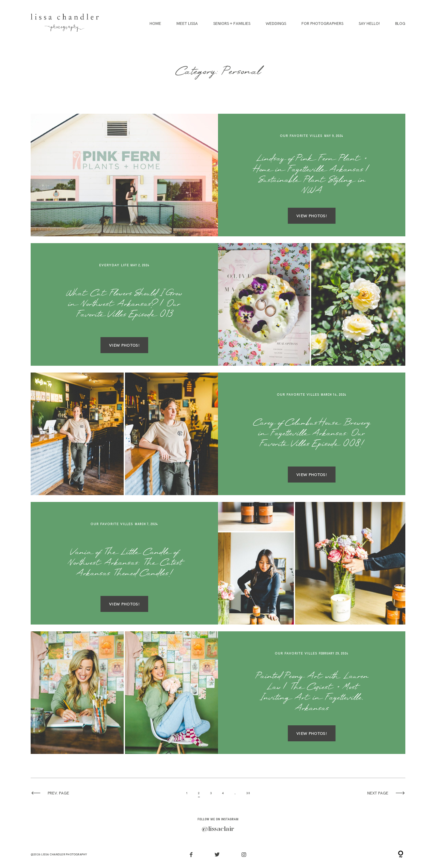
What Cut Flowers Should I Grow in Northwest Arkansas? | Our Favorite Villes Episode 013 (124, 305)
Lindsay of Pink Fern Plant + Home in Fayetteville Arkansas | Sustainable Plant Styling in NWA (312, 175)
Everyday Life (114, 265)
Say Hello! (369, 24)
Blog (400, 24)
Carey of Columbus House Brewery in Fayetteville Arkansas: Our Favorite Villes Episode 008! (312, 434)
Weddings (276, 24)
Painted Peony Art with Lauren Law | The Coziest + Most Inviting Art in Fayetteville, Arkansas (312, 693)
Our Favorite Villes (301, 136)
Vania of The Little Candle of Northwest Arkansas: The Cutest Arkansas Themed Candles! (124, 564)
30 (248, 793)
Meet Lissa (187, 24)
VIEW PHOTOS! (312, 216)
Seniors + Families (232, 24)
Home (155, 24)
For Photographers (322, 24)
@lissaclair (218, 829)
